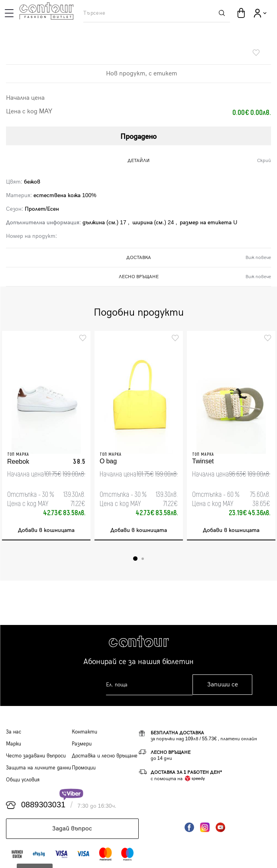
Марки (14, 744)
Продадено (138, 137)
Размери (82, 744)
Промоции (84, 768)
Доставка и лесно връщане (105, 756)
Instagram (205, 827)
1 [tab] (135, 559)
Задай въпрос (72, 829)
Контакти (84, 732)
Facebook (189, 827)
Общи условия (23, 780)
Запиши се (223, 685)
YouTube (220, 827)
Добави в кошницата (46, 530)
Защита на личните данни (38, 768)
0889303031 (43, 805)
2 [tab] (143, 559)
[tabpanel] (46, 436)
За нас (14, 732)
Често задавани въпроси (36, 756)
